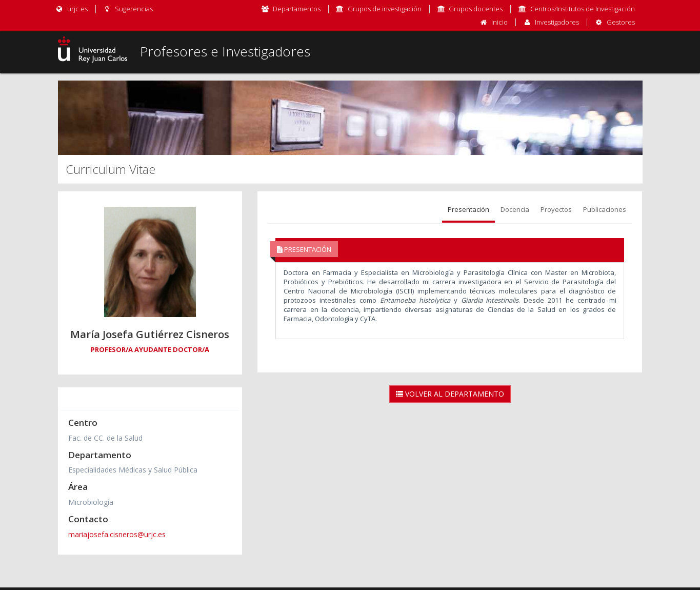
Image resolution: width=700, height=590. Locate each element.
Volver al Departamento (450, 394)
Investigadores (557, 22)
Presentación (468, 209)
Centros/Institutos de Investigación (583, 9)
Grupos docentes (476, 9)
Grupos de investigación (385, 9)
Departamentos (297, 9)
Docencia (515, 209)
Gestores (621, 22)
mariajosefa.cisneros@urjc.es (117, 534)
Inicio (499, 22)
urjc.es (72, 9)
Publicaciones (605, 209)
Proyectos (556, 209)
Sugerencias (128, 9)
